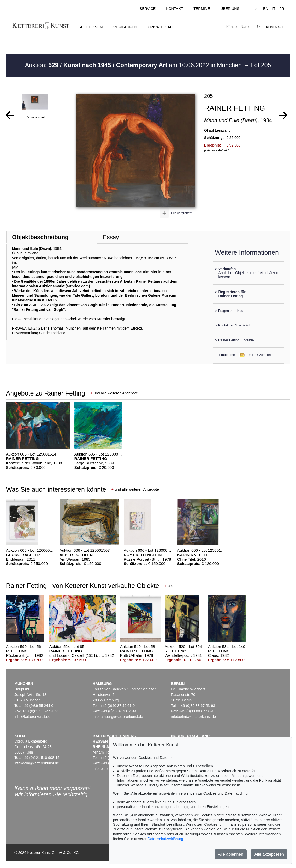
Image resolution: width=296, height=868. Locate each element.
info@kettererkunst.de (32, 717)
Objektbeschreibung (40, 237)
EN (266, 9)
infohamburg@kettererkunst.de (118, 717)
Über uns (230, 9)
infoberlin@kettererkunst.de (193, 717)
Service (148, 9)
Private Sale (161, 27)
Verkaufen (125, 27)
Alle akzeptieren (269, 854)
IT (274, 9)
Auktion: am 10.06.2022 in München (134, 65)
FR (282, 9)
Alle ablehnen (231, 854)
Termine (202, 9)
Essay (111, 237)
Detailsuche (275, 27)
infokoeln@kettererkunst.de (37, 763)
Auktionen (91, 27)
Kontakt (174, 9)
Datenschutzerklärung (165, 839)
